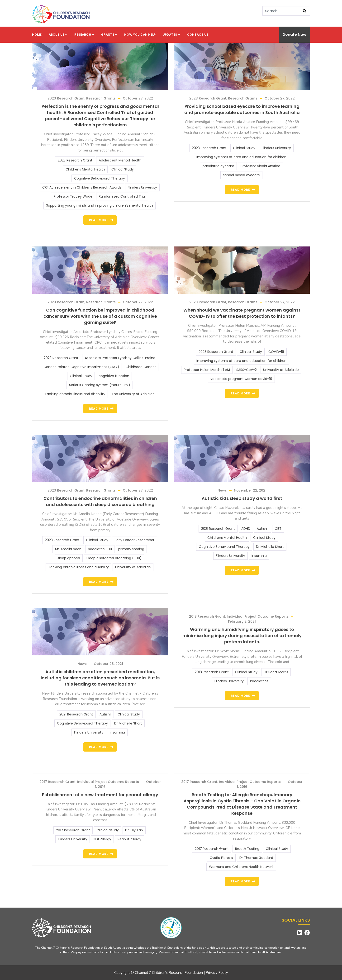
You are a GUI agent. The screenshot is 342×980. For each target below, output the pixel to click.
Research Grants (101, 98)
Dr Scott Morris (276, 672)
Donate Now (294, 35)
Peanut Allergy (129, 839)
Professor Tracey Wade (73, 196)
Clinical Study (123, 169)
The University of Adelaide (133, 394)
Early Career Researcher (135, 540)
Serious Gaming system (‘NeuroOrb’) (100, 385)
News (222, 490)
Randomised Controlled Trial (122, 196)
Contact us (198, 35)
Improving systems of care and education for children (241, 157)
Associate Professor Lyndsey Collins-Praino (120, 358)
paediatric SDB (100, 549)
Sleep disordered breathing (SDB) (114, 558)
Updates (171, 35)
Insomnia (259, 556)
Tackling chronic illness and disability (75, 394)
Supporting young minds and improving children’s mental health (100, 205)
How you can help (140, 35)
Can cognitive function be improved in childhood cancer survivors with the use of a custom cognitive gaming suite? (100, 316)
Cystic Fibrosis (221, 858)
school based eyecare (241, 175)
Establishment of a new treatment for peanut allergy (100, 795)
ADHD (246, 529)
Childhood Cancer (141, 367)
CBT (278, 529)
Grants (109, 35)
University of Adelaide (281, 370)
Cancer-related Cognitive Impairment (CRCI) (81, 367)
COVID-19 (276, 352)
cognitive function (114, 376)
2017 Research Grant (57, 782)
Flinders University (142, 187)
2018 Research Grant (207, 616)
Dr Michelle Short (270, 547)
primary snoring (131, 549)
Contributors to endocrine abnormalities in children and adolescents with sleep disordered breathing (100, 501)
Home (37, 35)
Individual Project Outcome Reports (258, 616)
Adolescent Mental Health (120, 160)
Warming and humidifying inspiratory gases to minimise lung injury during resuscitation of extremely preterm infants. (242, 636)
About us (58, 35)
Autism (263, 529)
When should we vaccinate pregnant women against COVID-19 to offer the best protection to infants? (242, 313)
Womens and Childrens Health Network (241, 867)
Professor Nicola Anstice (260, 166)
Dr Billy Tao (134, 830)
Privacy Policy (217, 973)
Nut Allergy (102, 839)
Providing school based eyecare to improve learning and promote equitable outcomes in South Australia (242, 109)
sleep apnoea (69, 558)
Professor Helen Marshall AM (207, 370)
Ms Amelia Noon (68, 549)
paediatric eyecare (218, 166)
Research (84, 35)
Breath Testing (247, 849)
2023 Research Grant (66, 98)
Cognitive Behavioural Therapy (100, 178)
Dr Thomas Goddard (256, 858)
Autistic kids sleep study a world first (242, 498)
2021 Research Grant (218, 529)
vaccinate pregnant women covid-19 (241, 379)
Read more (99, 220)
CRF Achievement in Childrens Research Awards (82, 187)
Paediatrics (259, 681)
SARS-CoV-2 (247, 370)
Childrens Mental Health (85, 169)
